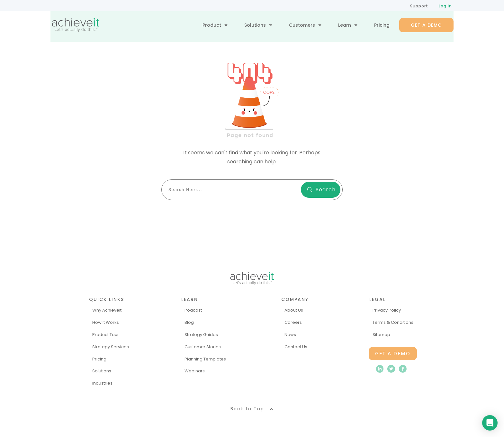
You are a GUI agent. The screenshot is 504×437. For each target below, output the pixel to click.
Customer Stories (203, 347)
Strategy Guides (201, 335)
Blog (189, 322)
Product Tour (106, 335)
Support (419, 6)
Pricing (99, 359)
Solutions (102, 371)
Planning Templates (205, 359)
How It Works (106, 322)
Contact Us (296, 347)
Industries (102, 383)
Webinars (195, 371)
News (290, 335)
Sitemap (381, 335)
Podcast (193, 310)
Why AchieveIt (107, 310)
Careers (293, 322)
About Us (294, 310)
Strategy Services (111, 347)
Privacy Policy (387, 310)
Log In (445, 6)
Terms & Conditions (393, 322)
